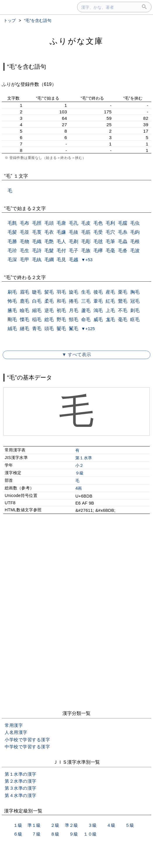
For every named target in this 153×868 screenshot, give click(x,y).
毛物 (25, 241)
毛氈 (12, 223)
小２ (80, 465)
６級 (18, 834)
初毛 (61, 310)
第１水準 (84, 458)
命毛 (86, 319)
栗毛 (123, 292)
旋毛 (74, 292)
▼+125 (88, 329)
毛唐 (61, 223)
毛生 (25, 251)
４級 (111, 825)
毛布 (25, 223)
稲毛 (37, 319)
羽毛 (61, 292)
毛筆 (110, 241)
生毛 (86, 292)
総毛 (49, 319)
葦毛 (98, 301)
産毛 (110, 292)
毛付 (61, 251)
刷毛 (12, 292)
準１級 (34, 825)
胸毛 (135, 292)
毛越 (74, 260)
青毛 (37, 329)
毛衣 (49, 232)
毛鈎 (135, 232)
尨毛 (110, 319)
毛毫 (110, 251)
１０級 (90, 834)
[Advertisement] (76, 569)
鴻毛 (98, 310)
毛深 (12, 260)
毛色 (98, 223)
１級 (18, 825)
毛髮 (49, 251)
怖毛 (12, 301)
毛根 (135, 241)
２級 (55, 825)
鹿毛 (25, 301)
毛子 (74, 251)
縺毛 (25, 329)
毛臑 (123, 223)
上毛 (110, 310)
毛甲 (25, 260)
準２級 (71, 825)
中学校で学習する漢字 (27, 747)
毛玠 (12, 251)
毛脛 (37, 223)
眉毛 (25, 292)
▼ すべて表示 (76, 355)
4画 (79, 488)
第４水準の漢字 (21, 795)
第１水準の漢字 (21, 774)
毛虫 (135, 223)
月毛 (74, 310)
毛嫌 (61, 232)
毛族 (86, 251)
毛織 (37, 241)
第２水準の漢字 (21, 781)
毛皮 (86, 223)
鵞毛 (123, 301)
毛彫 (86, 241)
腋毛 (12, 310)
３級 (92, 825)
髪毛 (49, 292)
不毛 (123, 310)
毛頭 (49, 223)
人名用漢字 (16, 732)
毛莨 (37, 232)
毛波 (135, 251)
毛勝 (12, 241)
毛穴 (110, 232)
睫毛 (37, 292)
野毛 (61, 319)
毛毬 (98, 241)
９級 (80, 473)
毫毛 (123, 319)
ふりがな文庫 (76, 41)
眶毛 (135, 319)
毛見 (61, 260)
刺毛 (135, 310)
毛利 (110, 223)
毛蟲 (123, 241)
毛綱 (49, 260)
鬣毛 (74, 329)
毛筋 (86, 232)
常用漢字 (14, 725)
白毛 (37, 301)
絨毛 (12, 329)
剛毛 (12, 319)
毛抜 (74, 232)
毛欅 (98, 251)
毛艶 (49, 241)
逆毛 (49, 310)
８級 (55, 834)
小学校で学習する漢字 (27, 740)
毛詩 (37, 251)
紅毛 (110, 301)
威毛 (98, 319)
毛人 (61, 241)
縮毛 (37, 310)
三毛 (86, 301)
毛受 (98, 232)
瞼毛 (25, 310)
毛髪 (12, 232)
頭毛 (49, 329)
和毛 (61, 301)
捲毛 (74, 301)
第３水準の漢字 (21, 788)
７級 (36, 834)
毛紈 (37, 260)
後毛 (98, 292)
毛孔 (74, 223)
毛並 (25, 232)
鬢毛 (61, 329)
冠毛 (135, 301)
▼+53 (87, 260)
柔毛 (49, 301)
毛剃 (74, 241)
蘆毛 (86, 310)
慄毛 (25, 319)
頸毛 (74, 319)
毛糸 (123, 232)
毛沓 (123, 251)
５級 (130, 825)
